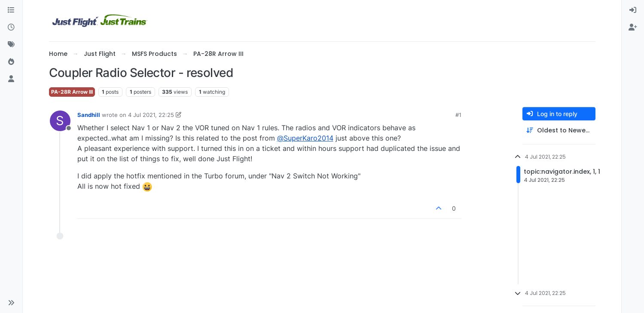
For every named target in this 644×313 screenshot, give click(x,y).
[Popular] (11, 62)
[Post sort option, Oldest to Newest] (559, 130)
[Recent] (11, 28)
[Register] (633, 28)
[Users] (11, 79)
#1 (458, 115)
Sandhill (89, 115)
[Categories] (11, 10)
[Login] (633, 10)
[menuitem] (633, 10)
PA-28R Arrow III (72, 92)
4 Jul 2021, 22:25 (151, 115)
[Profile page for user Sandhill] (60, 121)
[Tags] (11, 45)
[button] (11, 303)
